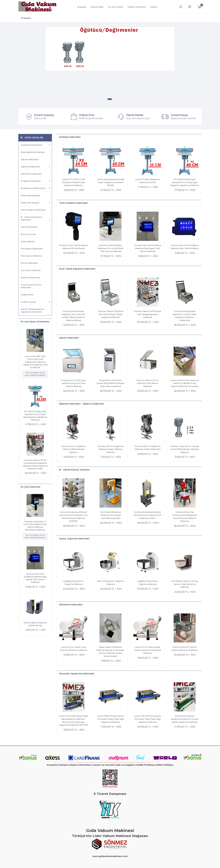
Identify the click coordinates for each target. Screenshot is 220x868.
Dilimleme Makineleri (71, 605)
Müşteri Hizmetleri (80, 765)
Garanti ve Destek (103, 765)
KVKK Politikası (165, 765)
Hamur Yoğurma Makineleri (74, 539)
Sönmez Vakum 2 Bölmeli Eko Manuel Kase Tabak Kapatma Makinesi (111, 314)
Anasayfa (52, 765)
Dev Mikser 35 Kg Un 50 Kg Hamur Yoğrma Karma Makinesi (185, 584)
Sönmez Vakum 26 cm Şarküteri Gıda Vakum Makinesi (148, 383)
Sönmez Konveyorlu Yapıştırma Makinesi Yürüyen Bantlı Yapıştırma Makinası (185, 719)
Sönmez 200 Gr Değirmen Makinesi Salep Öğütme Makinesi (111, 449)
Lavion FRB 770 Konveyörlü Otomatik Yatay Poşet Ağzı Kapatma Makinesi (111, 719)
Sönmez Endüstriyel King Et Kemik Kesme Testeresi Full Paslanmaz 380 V (148, 515)
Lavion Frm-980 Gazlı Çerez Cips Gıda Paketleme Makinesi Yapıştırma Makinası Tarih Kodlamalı (35, 362)
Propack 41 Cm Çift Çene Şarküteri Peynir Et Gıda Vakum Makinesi (74, 383)
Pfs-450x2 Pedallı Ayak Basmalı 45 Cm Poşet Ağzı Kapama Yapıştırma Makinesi (185, 182)
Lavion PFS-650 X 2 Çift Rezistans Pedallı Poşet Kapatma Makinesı (74, 182)
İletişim (63, 765)
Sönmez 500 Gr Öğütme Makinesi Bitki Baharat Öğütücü (73, 449)
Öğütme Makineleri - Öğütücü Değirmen (82, 404)
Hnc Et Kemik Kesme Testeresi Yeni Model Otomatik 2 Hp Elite (111, 515)
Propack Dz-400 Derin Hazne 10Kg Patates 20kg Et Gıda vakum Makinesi (111, 383)
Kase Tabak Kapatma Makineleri (77, 269)
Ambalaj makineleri (70, 137)
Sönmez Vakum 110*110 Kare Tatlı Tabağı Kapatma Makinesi (148, 314)
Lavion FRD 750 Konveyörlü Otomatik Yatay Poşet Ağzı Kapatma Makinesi (148, 719)
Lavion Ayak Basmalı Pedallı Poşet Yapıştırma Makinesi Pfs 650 (111, 182)
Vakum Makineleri (69, 338)
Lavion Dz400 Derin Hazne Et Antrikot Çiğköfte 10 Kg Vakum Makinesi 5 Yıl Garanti (185, 383)
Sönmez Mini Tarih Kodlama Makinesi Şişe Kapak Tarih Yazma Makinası (148, 248)
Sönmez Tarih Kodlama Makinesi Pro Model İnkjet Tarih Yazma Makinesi (111, 248)
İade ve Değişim (125, 765)
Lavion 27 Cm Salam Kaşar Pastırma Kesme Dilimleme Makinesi (148, 650)
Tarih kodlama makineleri (73, 203)
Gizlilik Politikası (145, 765)
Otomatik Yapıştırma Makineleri (77, 674)
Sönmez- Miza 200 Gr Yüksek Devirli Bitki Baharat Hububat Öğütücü (185, 449)
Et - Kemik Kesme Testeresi (74, 470)
